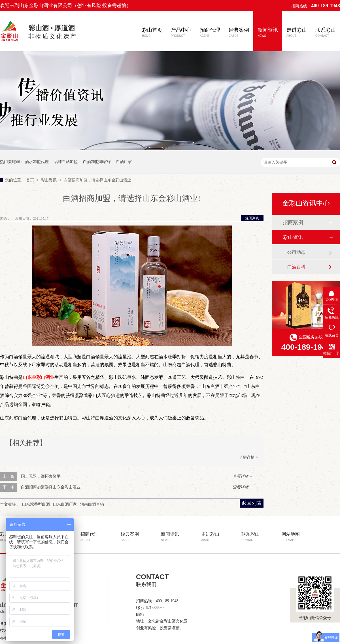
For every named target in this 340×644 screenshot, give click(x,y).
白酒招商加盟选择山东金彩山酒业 (51, 487)
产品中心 (181, 32)
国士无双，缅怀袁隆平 (41, 476)
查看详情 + (242, 476)
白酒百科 (296, 267)
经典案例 (239, 32)
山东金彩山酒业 (39, 377)
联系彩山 (326, 32)
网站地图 (291, 537)
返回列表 (252, 218)
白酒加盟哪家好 (97, 162)
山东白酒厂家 (65, 504)
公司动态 (296, 252)
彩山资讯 (49, 180)
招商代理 (210, 32)
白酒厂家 (124, 162)
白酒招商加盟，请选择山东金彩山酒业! (98, 180)
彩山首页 (152, 32)
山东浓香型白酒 (36, 504)
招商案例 (293, 222)
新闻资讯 (268, 32)
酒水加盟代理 (37, 162)
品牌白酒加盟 (66, 162)
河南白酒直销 (92, 504)
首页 (31, 180)
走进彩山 (297, 32)
